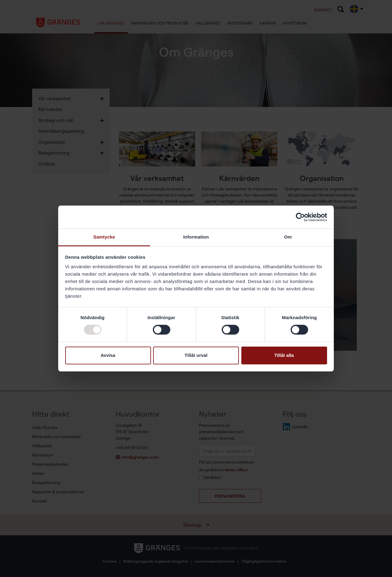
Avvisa (108, 355)
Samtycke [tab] (104, 237)
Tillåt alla (284, 355)
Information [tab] (196, 237)
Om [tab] (288, 237)
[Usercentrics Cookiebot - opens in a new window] (300, 217)
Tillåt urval (196, 355)
